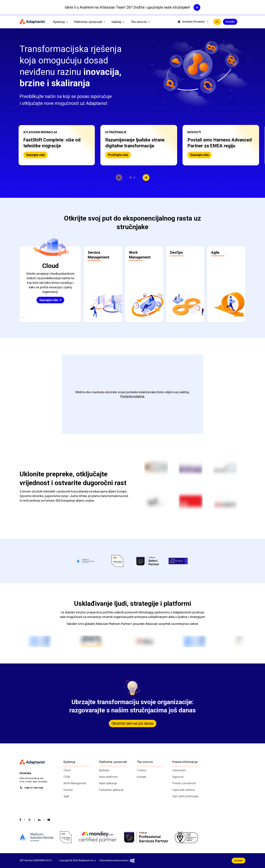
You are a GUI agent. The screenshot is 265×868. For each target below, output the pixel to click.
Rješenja (61, 22)
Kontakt (230, 22)
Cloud (67, 770)
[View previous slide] (119, 178)
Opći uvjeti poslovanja (185, 796)
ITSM (67, 777)
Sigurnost (178, 777)
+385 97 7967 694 (34, 788)
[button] (57, 145)
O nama (142, 770)
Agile (66, 796)
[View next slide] (146, 178)
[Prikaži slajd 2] (134, 178)
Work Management (75, 783)
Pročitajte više (118, 155)
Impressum (179, 770)
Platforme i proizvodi (90, 22)
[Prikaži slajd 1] (131, 178)
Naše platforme (108, 777)
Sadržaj (118, 22)
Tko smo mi (140, 22)
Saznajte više (35, 155)
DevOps (68, 790)
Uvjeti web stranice (184, 790)
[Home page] (32, 22)
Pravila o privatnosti (184, 783)
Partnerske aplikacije (111, 790)
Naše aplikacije (108, 783)
